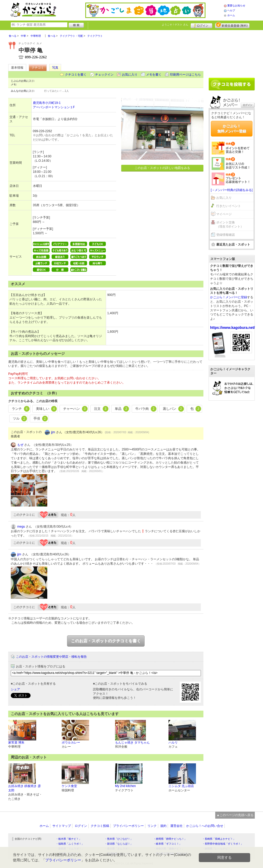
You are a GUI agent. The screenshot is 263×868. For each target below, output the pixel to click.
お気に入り (130, 75)
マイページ (224, 214)
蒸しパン (173, 409)
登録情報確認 (226, 235)
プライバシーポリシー (128, 826)
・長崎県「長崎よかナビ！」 (219, 839)
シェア (15, 689)
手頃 (41, 419)
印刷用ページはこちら (185, 75)
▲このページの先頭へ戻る (235, 815)
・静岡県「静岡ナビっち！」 (170, 839)
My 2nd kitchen (125, 786)
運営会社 (176, 826)
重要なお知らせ (236, 6)
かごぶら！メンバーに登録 (229, 297)
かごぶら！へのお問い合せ (205, 826)
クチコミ (38, 68)
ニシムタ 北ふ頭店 (181, 786)
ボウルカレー (71, 743)
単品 (122, 409)
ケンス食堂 (69, 786)
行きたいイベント (229, 206)
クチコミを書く (76, 75)
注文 (101, 409)
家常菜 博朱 (16, 743)
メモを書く (154, 75)
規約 (163, 826)
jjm (53, 432)
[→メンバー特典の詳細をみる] (232, 190)
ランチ (21, 409)
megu (21, 527)
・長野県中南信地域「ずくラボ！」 (223, 844)
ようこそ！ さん (175, 25)
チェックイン (104, 75)
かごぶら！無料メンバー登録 (232, 129)
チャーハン (75, 409)
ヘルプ (231, 10)
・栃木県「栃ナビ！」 (69, 839)
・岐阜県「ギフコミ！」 (167, 844)
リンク (152, 826)
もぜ (20, 445)
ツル (20, 419)
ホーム (231, 15)
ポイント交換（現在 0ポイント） (230, 225)
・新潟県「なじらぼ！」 (119, 844)
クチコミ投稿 (100, 826)
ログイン (201, 25)
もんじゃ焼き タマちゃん (132, 743)
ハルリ (173, 743)
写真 (55, 68)
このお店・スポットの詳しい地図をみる (162, 168)
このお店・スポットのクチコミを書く (106, 641)
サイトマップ (62, 826)
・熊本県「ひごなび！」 (119, 839)
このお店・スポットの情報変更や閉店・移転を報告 (51, 657)
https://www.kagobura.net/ (233, 328)
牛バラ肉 (146, 409)
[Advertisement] (232, 52)
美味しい (46, 409)
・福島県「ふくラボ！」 (70, 844)
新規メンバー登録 (232, 25)
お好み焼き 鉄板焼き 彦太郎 (25, 788)
